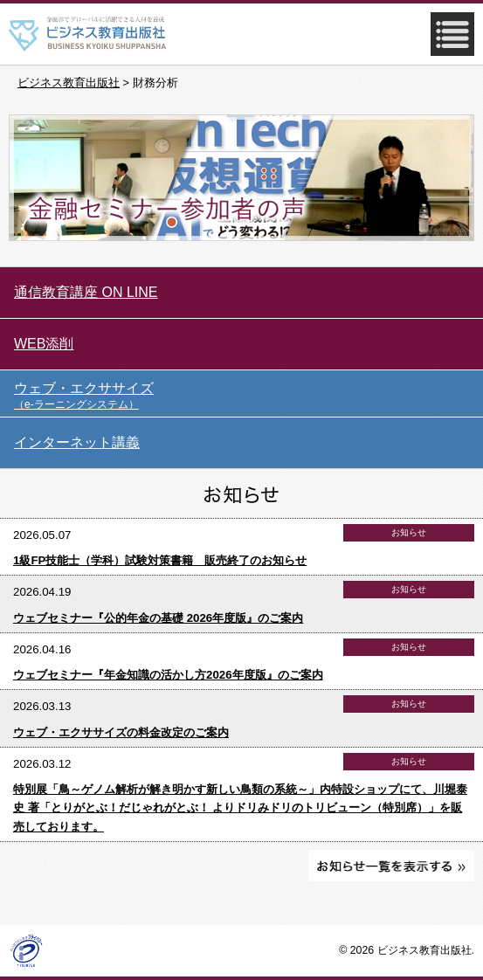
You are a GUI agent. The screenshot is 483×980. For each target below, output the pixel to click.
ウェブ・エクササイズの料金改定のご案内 (121, 732)
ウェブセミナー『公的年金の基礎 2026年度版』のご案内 (158, 618)
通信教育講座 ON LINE (86, 292)
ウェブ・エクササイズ (248, 396)
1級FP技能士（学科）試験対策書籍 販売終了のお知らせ (160, 560)
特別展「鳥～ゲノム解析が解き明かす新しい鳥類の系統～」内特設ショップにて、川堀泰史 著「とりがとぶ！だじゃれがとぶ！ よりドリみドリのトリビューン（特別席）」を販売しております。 (240, 808)
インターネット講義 (77, 442)
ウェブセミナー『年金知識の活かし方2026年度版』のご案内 (168, 675)
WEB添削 (44, 344)
